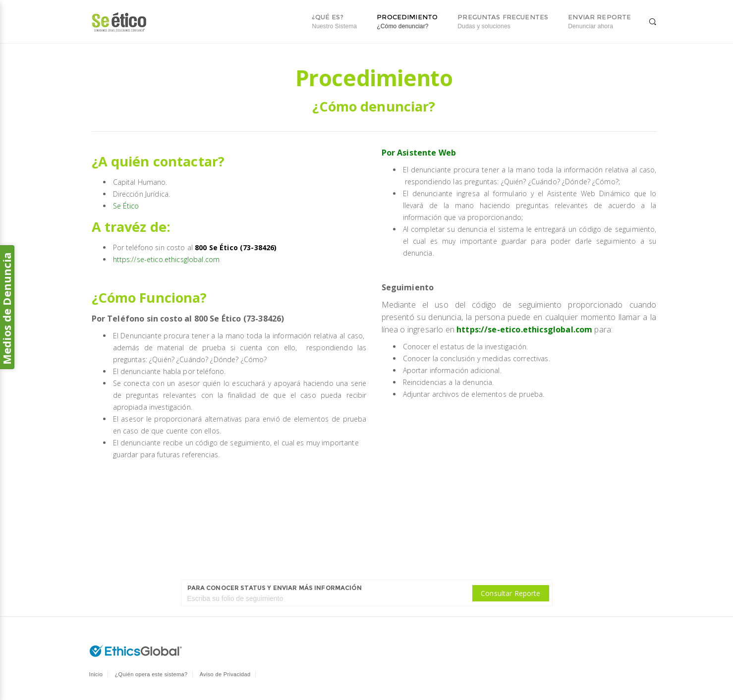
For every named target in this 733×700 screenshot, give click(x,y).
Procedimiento (407, 22)
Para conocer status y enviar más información (275, 588)
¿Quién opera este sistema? (151, 674)
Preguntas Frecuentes (503, 22)
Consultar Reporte (510, 593)
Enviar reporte (599, 22)
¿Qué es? (334, 22)
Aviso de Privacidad (225, 674)
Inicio (96, 674)
